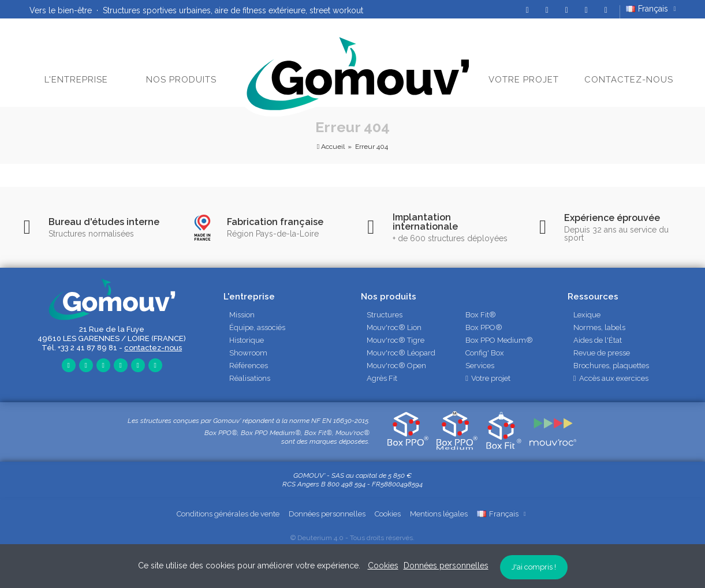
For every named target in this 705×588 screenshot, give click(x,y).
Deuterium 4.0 (320, 538)
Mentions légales (439, 514)
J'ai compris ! (534, 567)
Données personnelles (327, 514)
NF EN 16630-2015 (340, 421)
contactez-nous (153, 348)
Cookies (388, 514)
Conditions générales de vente (228, 514)
